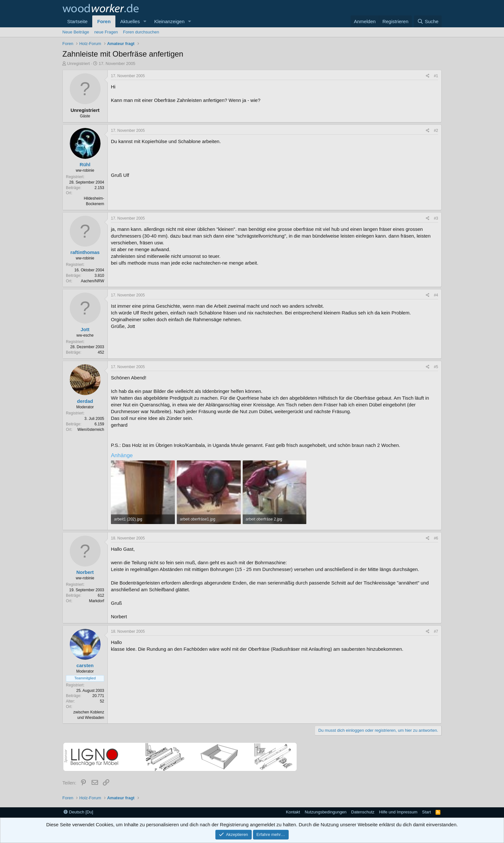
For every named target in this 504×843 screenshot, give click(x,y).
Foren (104, 21)
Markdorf (97, 601)
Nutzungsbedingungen (326, 812)
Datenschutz (363, 812)
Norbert (85, 572)
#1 (436, 76)
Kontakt (293, 812)
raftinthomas (85, 252)
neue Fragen (106, 32)
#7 (436, 631)
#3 (436, 218)
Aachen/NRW (93, 281)
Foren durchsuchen (141, 32)
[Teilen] (428, 76)
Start (426, 812)
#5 (436, 367)
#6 (436, 538)
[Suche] (428, 21)
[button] (145, 21)
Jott (85, 329)
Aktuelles (130, 21)
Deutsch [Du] (78, 812)
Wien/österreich (91, 430)
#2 (436, 131)
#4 (436, 295)
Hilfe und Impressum (398, 812)
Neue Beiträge (76, 32)
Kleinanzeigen (169, 21)
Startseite (77, 21)
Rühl (85, 164)
